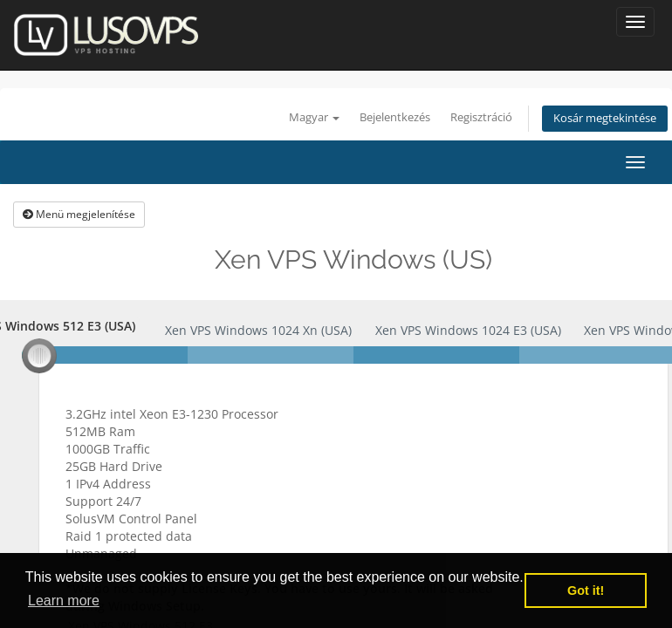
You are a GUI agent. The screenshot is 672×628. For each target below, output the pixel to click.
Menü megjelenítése (79, 214)
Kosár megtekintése (605, 118)
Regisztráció (481, 117)
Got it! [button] (586, 590)
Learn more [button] (64, 601)
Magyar (314, 117)
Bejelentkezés (395, 117)
